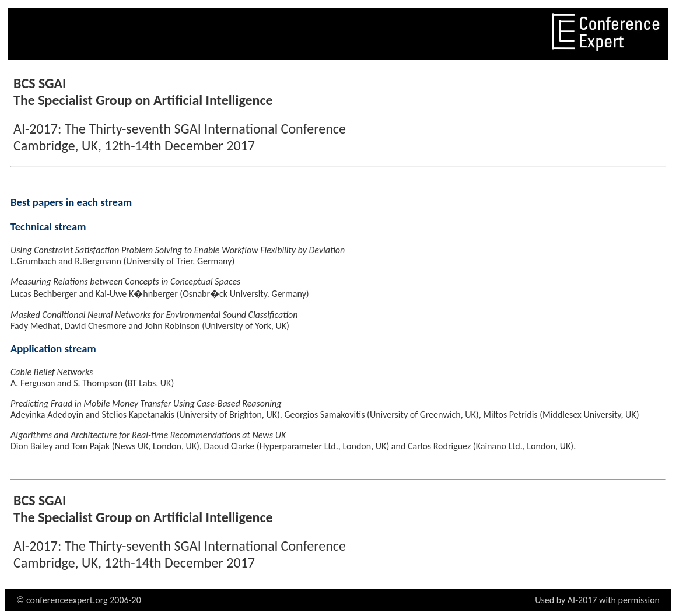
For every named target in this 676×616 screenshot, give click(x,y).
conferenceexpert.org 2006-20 (84, 600)
